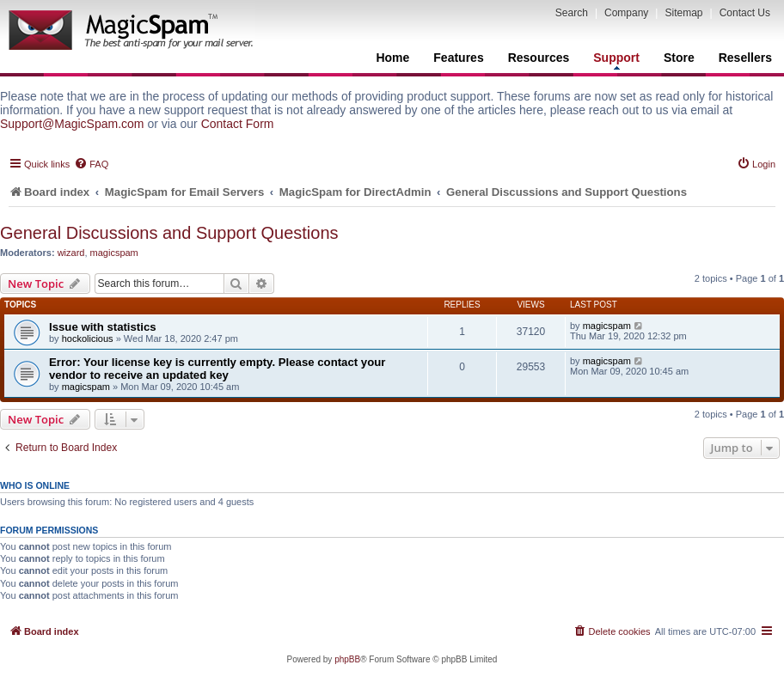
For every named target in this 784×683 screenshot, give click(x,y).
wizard (71, 253)
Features (458, 58)
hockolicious (88, 338)
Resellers (745, 58)
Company (626, 13)
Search (572, 13)
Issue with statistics (103, 327)
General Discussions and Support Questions (169, 233)
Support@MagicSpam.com (72, 124)
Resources (539, 58)
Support (616, 60)
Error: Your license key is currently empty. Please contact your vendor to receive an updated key (217, 369)
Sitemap (683, 13)
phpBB (347, 659)
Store (679, 58)
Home (392, 58)
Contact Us (745, 13)
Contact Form (238, 124)
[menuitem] (91, 164)
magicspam (114, 253)
